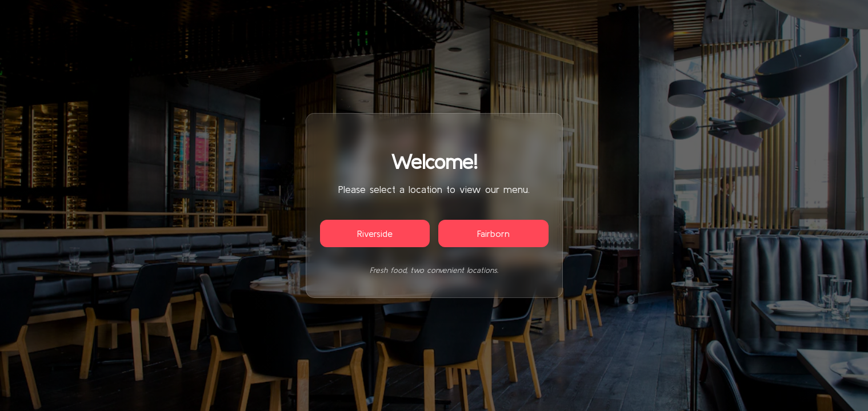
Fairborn (493, 233)
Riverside (375, 233)
